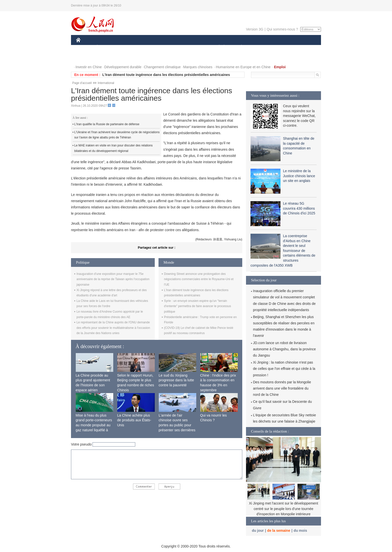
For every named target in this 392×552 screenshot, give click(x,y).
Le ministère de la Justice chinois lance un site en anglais (299, 176)
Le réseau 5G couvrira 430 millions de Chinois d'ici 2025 (299, 208)
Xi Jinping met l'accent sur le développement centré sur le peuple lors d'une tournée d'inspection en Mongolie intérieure (284, 509)
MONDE (129, 47)
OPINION (304, 47)
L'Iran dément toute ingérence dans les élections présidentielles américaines (166, 75)
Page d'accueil (82, 83)
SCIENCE (172, 47)
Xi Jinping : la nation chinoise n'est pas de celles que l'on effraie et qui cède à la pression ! (284, 369)
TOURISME (280, 47)
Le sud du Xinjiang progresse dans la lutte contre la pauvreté (176, 380)
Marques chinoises (198, 67)
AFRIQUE (150, 47)
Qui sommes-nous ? (282, 29)
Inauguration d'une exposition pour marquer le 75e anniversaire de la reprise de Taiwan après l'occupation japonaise (113, 279)
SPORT (259, 47)
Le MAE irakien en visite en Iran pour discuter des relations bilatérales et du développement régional (113, 148)
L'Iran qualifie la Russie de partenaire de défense (107, 124)
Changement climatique (162, 67)
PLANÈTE (239, 47)
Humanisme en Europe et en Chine (243, 67)
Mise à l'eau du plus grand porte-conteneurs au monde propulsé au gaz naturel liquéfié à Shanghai (94, 425)
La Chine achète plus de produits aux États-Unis (134, 420)
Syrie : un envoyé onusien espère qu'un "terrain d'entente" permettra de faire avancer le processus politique (197, 306)
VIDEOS (106, 57)
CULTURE (194, 47)
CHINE (85, 47)
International (106, 83)
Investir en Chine (89, 67)
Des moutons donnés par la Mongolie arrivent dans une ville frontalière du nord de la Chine (282, 388)
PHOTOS (86, 57)
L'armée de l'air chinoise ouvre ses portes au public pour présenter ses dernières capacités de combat (177, 425)
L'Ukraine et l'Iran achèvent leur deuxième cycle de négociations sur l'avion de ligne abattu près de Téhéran (117, 135)
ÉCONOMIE (106, 47)
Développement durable (123, 67)
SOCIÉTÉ (217, 47)
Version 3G (255, 29)
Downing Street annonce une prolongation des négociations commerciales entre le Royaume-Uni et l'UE (199, 279)
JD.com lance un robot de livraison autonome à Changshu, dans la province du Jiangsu (284, 349)
